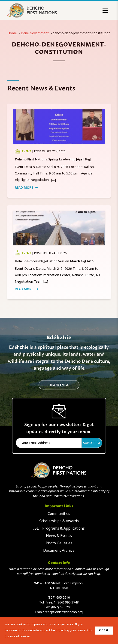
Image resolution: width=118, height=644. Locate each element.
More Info (59, 385)
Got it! (104, 630)
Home (12, 33)
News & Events (59, 536)
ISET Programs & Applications (59, 528)
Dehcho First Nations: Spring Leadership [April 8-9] (53, 159)
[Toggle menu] (105, 11)
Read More (26, 188)
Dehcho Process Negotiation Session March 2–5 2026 (54, 261)
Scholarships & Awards (59, 521)
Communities (59, 514)
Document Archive (59, 550)
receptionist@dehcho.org (64, 612)
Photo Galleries (59, 543)
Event (27, 151)
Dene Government (35, 33)
